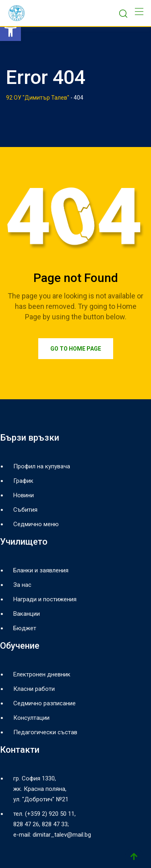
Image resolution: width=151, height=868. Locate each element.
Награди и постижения (45, 599)
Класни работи (34, 689)
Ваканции (27, 614)
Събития (25, 510)
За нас (22, 585)
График (23, 481)
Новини (24, 495)
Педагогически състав (45, 732)
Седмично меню (36, 524)
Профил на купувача (42, 466)
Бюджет (25, 628)
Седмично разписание (44, 703)
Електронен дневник (42, 674)
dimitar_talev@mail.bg (62, 835)
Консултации (31, 718)
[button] (10, 31)
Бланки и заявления (41, 570)
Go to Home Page (76, 349)
